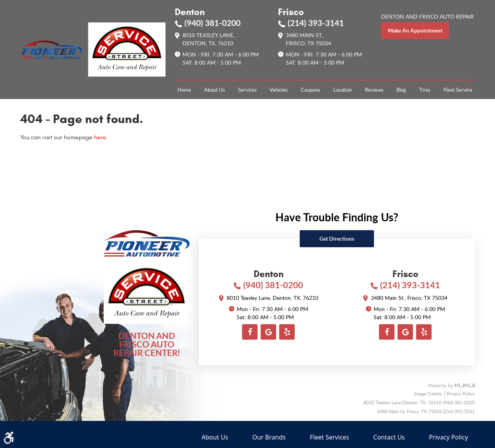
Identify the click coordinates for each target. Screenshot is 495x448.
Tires (425, 90)
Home (184, 90)
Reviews (374, 90)
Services (247, 90)
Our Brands (269, 437)
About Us (215, 90)
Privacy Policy (461, 393)
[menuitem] (184, 90)
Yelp (287, 332)
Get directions (337, 239)
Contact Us (389, 437)
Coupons (311, 90)
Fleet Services (329, 437)
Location (343, 90)
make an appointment (415, 30)
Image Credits (428, 393)
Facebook (250, 332)
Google (268, 332)
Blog (401, 90)
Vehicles (279, 90)
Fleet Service (458, 90)
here (100, 137)
